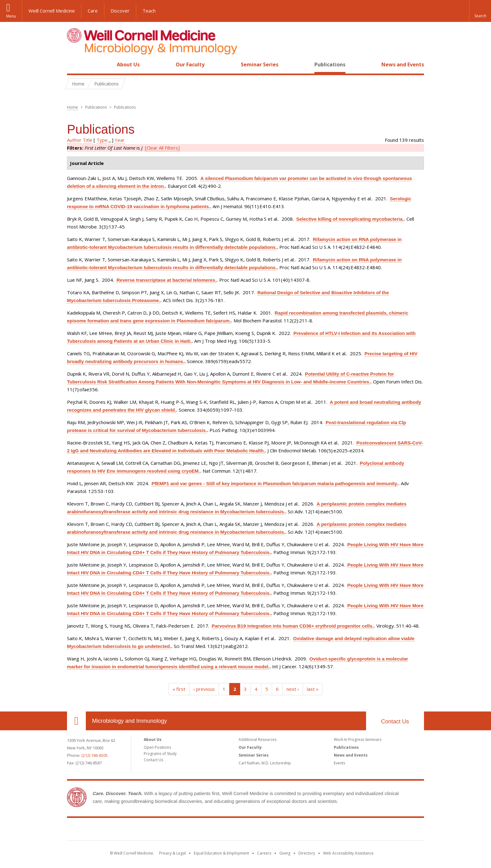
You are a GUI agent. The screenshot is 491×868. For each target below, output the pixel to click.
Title (88, 140)
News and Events (403, 64)
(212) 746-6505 (95, 755)
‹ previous (204, 689)
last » (313, 689)
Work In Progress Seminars (358, 740)
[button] (480, 11)
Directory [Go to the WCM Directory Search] (307, 853)
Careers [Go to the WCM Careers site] (264, 853)
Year (120, 140)
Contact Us (395, 722)
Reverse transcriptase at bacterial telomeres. (166, 280)
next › (293, 689)
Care (93, 11)
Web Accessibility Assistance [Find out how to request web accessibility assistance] (348, 853)
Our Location (76, 721)
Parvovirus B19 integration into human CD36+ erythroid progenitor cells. (293, 626)
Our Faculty (190, 64)
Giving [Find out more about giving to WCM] (285, 853)
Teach (149, 11)
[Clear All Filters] (162, 148)
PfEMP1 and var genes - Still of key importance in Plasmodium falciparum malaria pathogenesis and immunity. (275, 483)
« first (179, 689)
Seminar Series (260, 64)
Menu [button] (11, 16)
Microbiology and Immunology (129, 721)
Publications (330, 64)
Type (102, 140)
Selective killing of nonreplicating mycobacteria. (350, 219)
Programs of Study (160, 754)
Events (339, 763)
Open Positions (157, 747)
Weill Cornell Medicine (52, 11)
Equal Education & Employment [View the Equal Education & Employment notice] (221, 853)
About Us (128, 64)
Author (74, 140)
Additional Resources (258, 740)
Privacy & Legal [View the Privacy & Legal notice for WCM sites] (172, 853)
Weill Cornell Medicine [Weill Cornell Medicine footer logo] (246, 830)
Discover (120, 11)
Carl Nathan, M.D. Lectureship (265, 763)
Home (74, 64)
